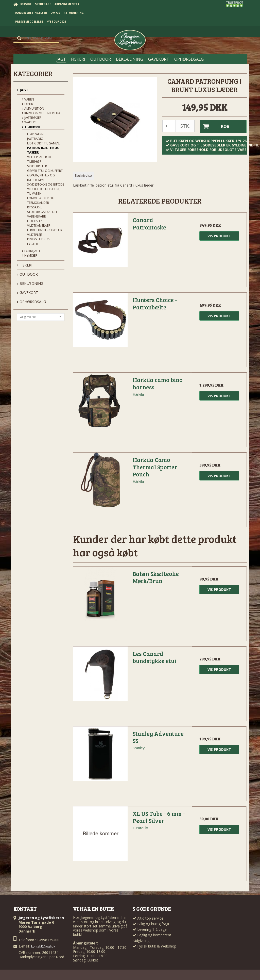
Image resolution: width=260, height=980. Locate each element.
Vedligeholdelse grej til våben (44, 191)
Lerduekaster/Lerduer (45, 230)
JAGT (23, 90)
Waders (29, 122)
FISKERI (25, 265)
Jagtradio (35, 139)
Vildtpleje (35, 235)
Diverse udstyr (39, 239)
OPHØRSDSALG (31, 302)
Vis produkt (219, 235)
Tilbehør (31, 127)
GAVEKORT (28, 293)
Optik (28, 104)
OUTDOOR (27, 274)
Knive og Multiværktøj (41, 113)
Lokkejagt (31, 251)
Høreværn (35, 134)
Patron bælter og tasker (43, 150)
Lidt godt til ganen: (44, 143)
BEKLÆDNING (30, 283)
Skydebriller (37, 166)
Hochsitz (35, 221)
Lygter (32, 244)
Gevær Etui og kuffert (45, 171)
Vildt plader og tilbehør (40, 159)
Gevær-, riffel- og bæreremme (41, 178)
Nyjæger (30, 255)
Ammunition (33, 109)
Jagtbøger (32, 118)
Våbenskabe (36, 216)
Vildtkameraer (39, 226)
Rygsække (35, 207)
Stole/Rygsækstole (42, 212)
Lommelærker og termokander (41, 200)
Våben (28, 99)
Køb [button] (214, 126)
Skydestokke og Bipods (46, 184)
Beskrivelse (83, 175)
